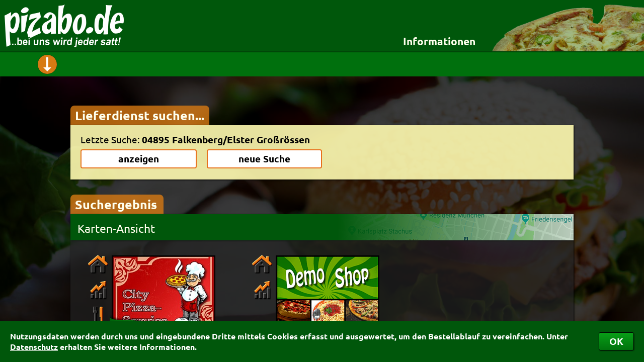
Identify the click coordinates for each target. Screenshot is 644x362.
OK (616, 341)
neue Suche (264, 159)
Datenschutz (34, 347)
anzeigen (139, 159)
